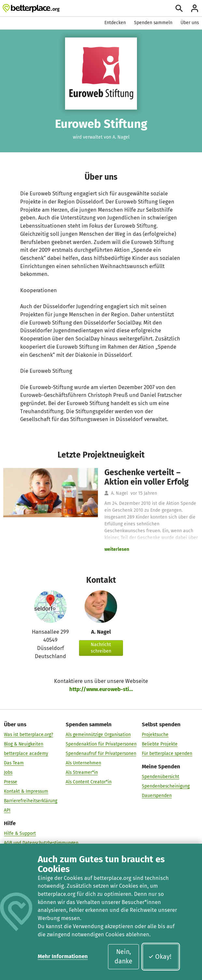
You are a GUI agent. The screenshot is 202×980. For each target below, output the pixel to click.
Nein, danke (123, 957)
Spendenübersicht (161, 776)
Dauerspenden (157, 795)
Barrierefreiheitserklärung (31, 800)
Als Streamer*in (82, 772)
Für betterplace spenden (167, 753)
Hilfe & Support (20, 833)
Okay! (160, 957)
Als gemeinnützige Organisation (98, 734)
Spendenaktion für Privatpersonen (101, 744)
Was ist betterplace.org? (28, 734)
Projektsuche (155, 734)
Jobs (8, 772)
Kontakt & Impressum (26, 791)
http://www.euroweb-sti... (101, 689)
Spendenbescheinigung (166, 786)
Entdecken (115, 23)
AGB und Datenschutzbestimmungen (41, 843)
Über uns (190, 23)
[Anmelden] (195, 8)
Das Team (14, 763)
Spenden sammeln (153, 23)
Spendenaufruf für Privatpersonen (101, 753)
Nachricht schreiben (101, 648)
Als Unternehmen (83, 763)
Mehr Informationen (63, 956)
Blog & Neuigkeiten (24, 744)
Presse (11, 782)
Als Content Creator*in (89, 782)
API (7, 810)
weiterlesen (117, 549)
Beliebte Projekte (160, 744)
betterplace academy (26, 753)
